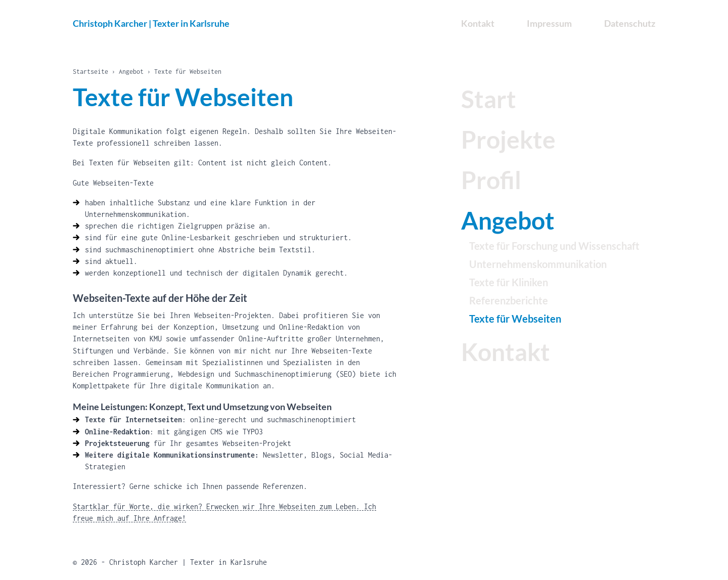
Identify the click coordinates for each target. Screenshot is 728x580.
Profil (491, 180)
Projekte (508, 139)
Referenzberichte (509, 300)
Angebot (131, 72)
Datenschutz (630, 23)
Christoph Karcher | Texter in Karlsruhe (151, 23)
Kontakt (506, 352)
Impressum (549, 23)
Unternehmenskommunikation (538, 264)
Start (489, 99)
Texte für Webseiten (515, 319)
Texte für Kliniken (509, 282)
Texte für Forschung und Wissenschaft (554, 246)
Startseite (90, 72)
